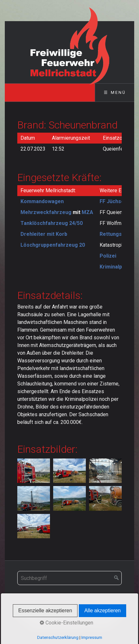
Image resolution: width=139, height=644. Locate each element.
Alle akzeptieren (102, 611)
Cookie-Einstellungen (66, 623)
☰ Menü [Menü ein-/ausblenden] (115, 92)
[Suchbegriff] (69, 578)
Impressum (92, 637)
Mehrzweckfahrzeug (46, 212)
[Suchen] (117, 578)
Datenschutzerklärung (58, 637)
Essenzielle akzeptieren (45, 611)
